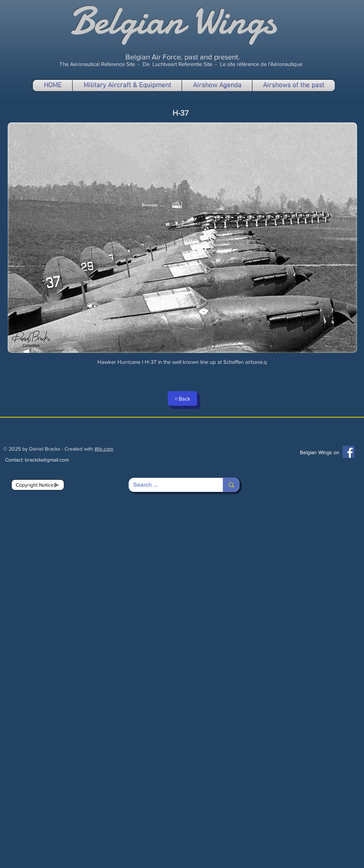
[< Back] (182, 398)
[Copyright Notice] (38, 485)
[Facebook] (348, 452)
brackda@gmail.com (47, 460)
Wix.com (104, 449)
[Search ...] (170, 485)
